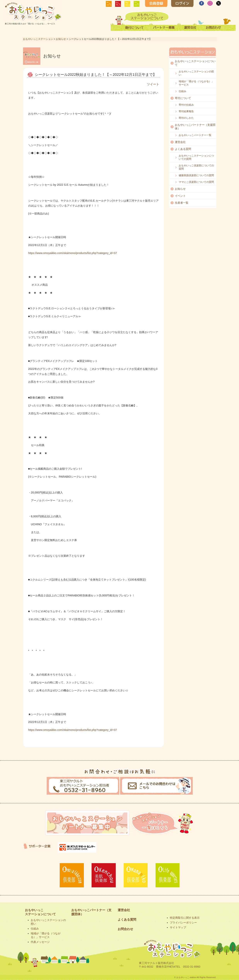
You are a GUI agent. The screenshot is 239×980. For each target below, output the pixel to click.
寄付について (183, 98)
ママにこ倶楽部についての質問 (196, 182)
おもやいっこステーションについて (195, 63)
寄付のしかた (186, 118)
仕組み (182, 91)
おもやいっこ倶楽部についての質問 (196, 167)
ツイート (153, 84)
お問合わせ (125, 929)
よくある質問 (183, 149)
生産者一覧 (182, 203)
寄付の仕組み (186, 105)
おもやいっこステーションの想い (196, 73)
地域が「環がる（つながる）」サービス (196, 83)
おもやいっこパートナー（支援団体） (195, 127)
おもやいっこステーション (38, 39)
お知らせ (61, 39)
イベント (180, 196)
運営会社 (180, 142)
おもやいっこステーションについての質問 (196, 157)
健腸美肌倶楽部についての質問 (196, 175)
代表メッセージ (40, 942)
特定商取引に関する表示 (185, 918)
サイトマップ (178, 927)
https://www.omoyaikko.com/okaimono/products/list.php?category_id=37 (73, 253)
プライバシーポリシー (183, 923)
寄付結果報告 (186, 111)
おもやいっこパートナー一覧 (195, 135)
